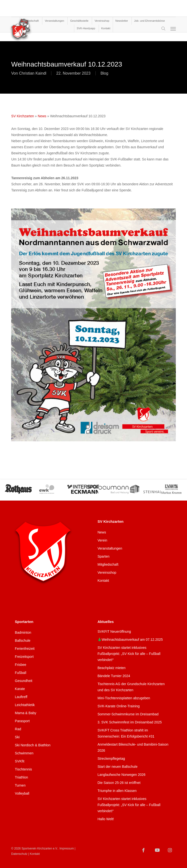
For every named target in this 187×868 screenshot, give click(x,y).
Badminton (23, 632)
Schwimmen (24, 753)
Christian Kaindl (33, 73)
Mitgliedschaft (108, 564)
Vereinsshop (107, 572)
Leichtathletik (25, 705)
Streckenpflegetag (111, 759)
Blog (104, 73)
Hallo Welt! (106, 819)
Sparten (103, 556)
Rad (18, 729)
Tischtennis (23, 769)
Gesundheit (24, 681)
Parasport (22, 721)
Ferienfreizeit (25, 649)
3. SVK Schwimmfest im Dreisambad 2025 (130, 722)
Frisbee (21, 665)
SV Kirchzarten (23, 116)
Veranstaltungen (110, 548)
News (42, 116)
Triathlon (21, 777)
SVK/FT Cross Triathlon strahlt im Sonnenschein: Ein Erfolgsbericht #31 (126, 733)
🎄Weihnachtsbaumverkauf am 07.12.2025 (130, 640)
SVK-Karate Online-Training (118, 706)
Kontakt (103, 581)
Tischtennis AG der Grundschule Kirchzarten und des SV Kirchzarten (131, 687)
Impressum (67, 848)
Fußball (21, 673)
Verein (102, 540)
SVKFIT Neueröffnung (114, 631)
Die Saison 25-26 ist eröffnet (119, 783)
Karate (20, 689)
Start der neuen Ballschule (117, 767)
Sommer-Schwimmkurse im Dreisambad (128, 714)
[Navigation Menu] (173, 29)
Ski (17, 737)
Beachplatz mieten (111, 668)
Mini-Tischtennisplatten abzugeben (124, 698)
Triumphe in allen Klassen (117, 791)
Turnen (20, 785)
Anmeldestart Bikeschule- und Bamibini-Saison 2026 (133, 747)
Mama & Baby (26, 713)
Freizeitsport (24, 657)
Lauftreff (21, 697)
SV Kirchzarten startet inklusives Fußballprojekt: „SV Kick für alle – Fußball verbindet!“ (129, 654)
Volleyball (22, 793)
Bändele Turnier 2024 (114, 676)
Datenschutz (19, 854)
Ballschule (23, 641)
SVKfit (20, 761)
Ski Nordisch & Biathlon (33, 745)
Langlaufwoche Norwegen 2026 (121, 775)
